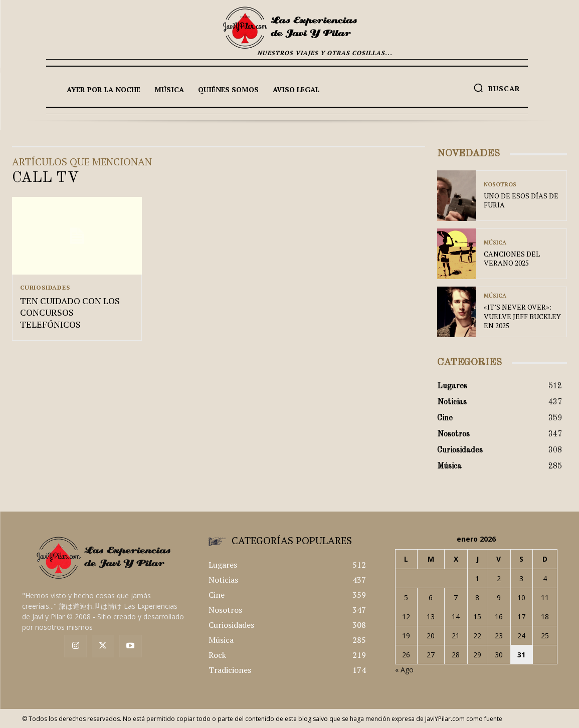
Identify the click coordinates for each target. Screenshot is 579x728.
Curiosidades (45, 288)
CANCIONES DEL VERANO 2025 (512, 258)
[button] (497, 88)
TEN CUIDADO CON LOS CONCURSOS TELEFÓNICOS (70, 313)
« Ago (404, 670)
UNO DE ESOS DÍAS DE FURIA (521, 200)
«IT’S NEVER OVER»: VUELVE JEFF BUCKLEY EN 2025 (522, 316)
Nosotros (500, 185)
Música (495, 243)
